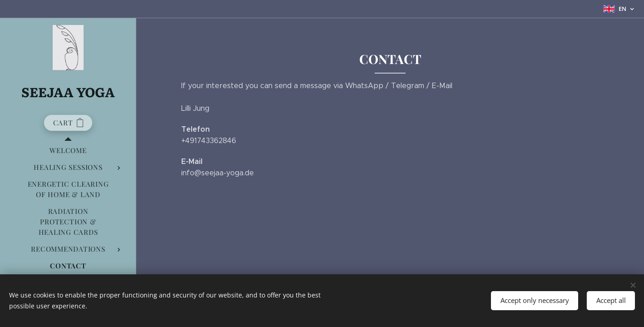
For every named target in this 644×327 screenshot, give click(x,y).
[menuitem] (68, 151)
